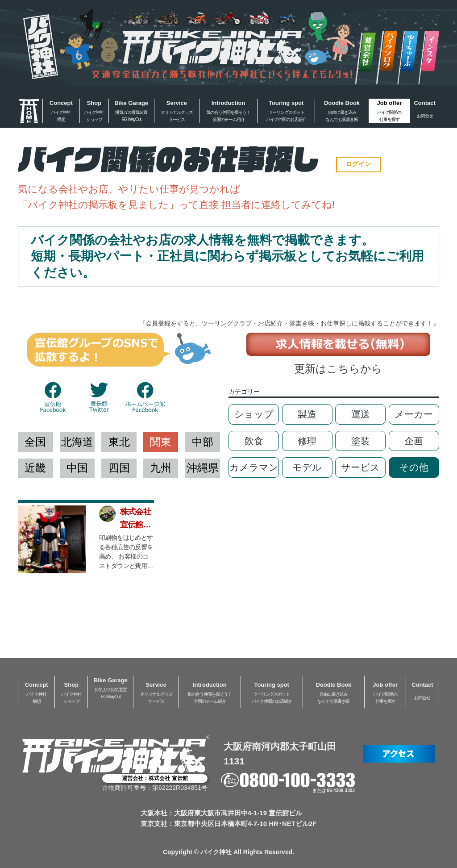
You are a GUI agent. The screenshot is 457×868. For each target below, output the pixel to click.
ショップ (254, 414)
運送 (361, 414)
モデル (307, 467)
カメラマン (254, 467)
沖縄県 (203, 468)
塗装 (361, 441)
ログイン (358, 164)
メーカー (414, 414)
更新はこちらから (338, 369)
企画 (414, 441)
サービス (360, 467)
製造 (307, 414)
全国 (35, 442)
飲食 (254, 441)
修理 (307, 441)
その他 (414, 467)
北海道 (77, 442)
